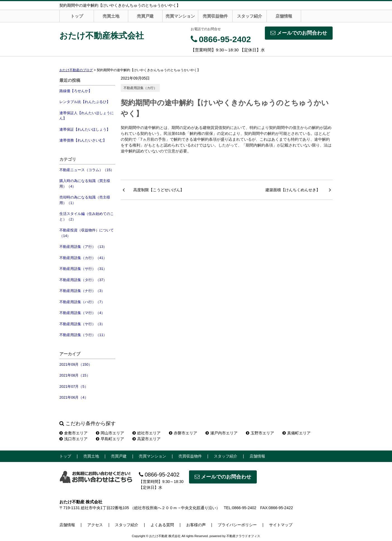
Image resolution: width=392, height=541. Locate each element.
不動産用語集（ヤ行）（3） (82, 324)
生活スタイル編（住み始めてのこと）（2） (87, 216)
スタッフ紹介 (250, 16)
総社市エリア (147, 433)
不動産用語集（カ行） (140, 88)
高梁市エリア (147, 439)
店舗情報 (284, 16)
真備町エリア (297, 433)
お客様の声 (196, 525)
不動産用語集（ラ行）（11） (83, 335)
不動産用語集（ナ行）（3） (82, 291)
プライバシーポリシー (237, 525)
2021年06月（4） (74, 397)
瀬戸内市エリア (222, 433)
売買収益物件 (215, 16)
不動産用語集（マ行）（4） (82, 313)
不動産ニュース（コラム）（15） (87, 170)
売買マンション (180, 16)
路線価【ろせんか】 (76, 91)
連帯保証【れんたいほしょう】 (85, 129)
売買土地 (111, 16)
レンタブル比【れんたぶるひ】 (85, 102)
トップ (77, 16)
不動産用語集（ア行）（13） (83, 247)
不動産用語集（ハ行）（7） (82, 302)
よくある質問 (162, 525)
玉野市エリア (260, 433)
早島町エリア (110, 439)
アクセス (95, 525)
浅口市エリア (73, 439)
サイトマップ (281, 525)
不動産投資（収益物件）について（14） (87, 233)
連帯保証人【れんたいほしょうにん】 (87, 116)
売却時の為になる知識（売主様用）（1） (85, 200)
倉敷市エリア (73, 433)
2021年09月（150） (76, 364)
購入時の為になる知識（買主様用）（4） (85, 184)
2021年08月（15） (75, 375)
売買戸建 (145, 16)
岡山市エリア (110, 433)
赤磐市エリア (183, 433)
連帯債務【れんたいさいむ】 (83, 140)
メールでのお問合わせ (299, 33)
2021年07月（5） (74, 386)
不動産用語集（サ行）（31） (83, 269)
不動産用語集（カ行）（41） (83, 258)
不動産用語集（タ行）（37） (83, 280)
